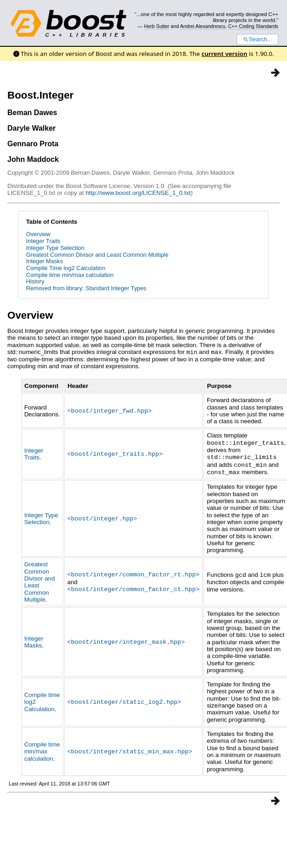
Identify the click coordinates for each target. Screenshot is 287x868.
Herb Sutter (157, 26)
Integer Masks (45, 261)
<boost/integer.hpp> (102, 516)
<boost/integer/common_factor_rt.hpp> (134, 572)
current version (225, 54)
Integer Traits (43, 241)
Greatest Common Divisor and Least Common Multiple (97, 255)
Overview (38, 234)
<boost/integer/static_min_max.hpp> (130, 749)
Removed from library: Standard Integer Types (86, 288)
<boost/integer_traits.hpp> (115, 453)
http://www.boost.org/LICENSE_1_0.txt (138, 193)
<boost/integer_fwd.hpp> (110, 410)
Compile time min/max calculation (70, 275)
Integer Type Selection (55, 248)
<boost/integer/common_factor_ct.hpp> (134, 586)
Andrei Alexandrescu (203, 26)
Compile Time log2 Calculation (66, 268)
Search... (257, 39)
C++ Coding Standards (253, 26)
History (35, 281)
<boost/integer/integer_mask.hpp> (126, 640)
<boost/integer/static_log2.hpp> (124, 699)
